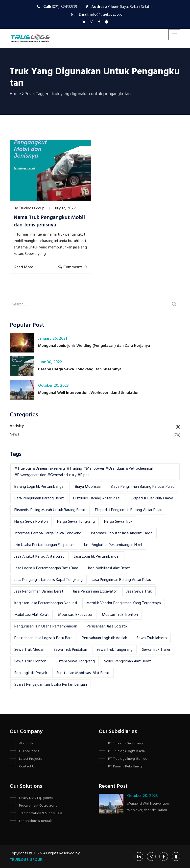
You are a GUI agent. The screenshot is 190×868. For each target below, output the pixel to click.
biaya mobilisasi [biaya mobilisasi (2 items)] (88, 487)
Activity (17, 426)
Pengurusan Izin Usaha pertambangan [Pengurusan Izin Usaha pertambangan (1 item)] (46, 626)
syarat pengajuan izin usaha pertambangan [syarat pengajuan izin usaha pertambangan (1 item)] (51, 685)
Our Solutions (29, 751)
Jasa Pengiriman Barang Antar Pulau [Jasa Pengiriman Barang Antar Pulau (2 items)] (122, 580)
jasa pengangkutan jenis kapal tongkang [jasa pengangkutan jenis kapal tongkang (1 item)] (48, 580)
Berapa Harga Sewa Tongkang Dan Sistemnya (80, 369)
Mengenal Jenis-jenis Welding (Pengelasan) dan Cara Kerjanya (94, 346)
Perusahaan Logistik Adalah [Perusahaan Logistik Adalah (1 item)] (105, 638)
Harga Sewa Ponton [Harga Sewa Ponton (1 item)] (31, 522)
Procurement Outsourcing (38, 806)
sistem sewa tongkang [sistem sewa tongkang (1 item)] (75, 661)
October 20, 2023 (53, 386)
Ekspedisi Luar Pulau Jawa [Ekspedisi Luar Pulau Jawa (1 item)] (152, 498)
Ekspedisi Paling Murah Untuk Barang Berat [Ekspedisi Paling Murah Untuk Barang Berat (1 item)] (50, 510)
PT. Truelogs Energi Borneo (128, 759)
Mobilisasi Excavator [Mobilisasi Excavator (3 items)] (75, 615)
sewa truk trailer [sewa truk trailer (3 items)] (156, 650)
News (14, 434)
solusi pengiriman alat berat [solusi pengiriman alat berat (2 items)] (128, 661)
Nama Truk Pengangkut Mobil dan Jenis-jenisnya (49, 221)
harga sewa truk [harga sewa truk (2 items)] (118, 522)
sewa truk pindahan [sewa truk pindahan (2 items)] (70, 650)
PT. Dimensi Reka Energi (125, 767)
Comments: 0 (72, 267)
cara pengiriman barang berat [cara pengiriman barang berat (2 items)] (39, 498)
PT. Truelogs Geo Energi (126, 744)
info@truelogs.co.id (106, 15)
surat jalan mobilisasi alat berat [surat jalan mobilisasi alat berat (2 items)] (83, 673)
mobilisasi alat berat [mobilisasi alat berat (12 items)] (32, 615)
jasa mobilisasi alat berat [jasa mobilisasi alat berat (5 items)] (109, 568)
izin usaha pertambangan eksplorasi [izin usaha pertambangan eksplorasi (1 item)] (44, 545)
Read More (24, 267)
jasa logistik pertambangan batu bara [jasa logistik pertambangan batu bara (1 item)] (46, 568)
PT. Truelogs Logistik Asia (126, 751)
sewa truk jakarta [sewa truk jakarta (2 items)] (152, 638)
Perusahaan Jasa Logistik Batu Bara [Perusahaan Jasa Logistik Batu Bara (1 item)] (43, 638)
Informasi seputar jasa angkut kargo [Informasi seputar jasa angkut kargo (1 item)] (122, 533)
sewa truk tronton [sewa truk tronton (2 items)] (30, 661)
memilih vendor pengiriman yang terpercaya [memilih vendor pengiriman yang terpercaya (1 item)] (124, 603)
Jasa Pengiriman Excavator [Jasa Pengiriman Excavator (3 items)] (95, 592)
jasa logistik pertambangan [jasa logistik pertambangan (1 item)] (97, 557)
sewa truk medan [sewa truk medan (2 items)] (29, 650)
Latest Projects (30, 759)
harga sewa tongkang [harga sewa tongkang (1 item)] (76, 522)
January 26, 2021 (53, 339)
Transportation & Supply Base (41, 813)
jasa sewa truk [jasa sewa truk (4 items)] (139, 592)
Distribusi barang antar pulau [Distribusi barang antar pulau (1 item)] (97, 498)
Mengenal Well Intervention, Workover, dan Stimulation (89, 393)
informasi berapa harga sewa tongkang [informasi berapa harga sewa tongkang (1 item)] (48, 533)
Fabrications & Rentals (36, 821)
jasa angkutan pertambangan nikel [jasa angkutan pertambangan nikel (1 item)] (113, 545)
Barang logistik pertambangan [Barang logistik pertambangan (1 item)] (40, 487)
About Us (26, 744)
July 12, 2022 (65, 208)
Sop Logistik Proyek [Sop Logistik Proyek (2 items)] (31, 673)
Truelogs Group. (26, 860)
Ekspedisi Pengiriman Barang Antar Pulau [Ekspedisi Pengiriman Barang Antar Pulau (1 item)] (129, 510)
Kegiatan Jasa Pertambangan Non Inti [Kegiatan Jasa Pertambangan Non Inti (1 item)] (46, 603)
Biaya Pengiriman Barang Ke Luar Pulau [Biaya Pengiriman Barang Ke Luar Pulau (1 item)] (142, 487)
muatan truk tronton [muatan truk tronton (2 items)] (120, 615)
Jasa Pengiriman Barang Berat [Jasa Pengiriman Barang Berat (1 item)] (39, 592)
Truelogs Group (32, 208)
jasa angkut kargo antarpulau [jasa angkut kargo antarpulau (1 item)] (39, 557)
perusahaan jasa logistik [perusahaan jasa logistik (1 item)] (107, 626)
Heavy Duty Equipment (36, 798)
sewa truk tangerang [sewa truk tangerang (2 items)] (115, 650)
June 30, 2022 (50, 362)
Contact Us (27, 767)
